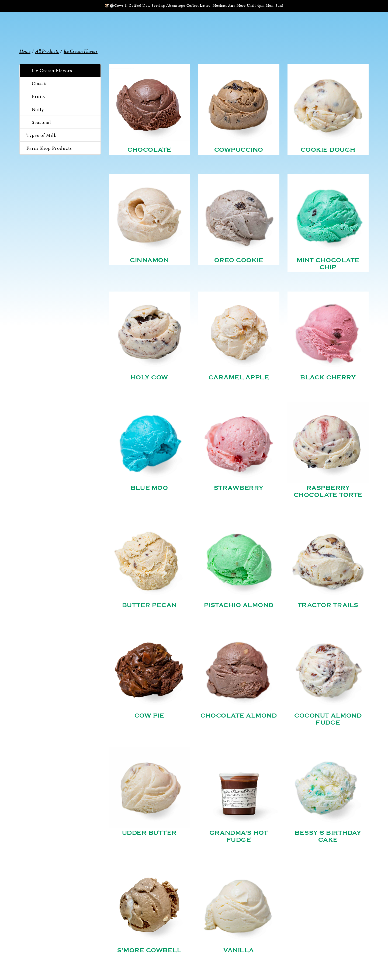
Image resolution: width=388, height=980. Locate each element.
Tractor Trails (328, 605)
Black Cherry (328, 378)
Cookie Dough (328, 150)
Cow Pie (150, 716)
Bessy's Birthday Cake (328, 836)
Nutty (38, 109)
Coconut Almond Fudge (328, 719)
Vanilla (239, 950)
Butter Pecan (149, 605)
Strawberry (239, 488)
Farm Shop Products (49, 148)
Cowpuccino (239, 150)
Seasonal (41, 122)
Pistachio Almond (239, 605)
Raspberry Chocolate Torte (328, 491)
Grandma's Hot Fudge (239, 836)
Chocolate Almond (239, 716)
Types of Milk (41, 135)
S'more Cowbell (149, 950)
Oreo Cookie (239, 260)
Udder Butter (149, 833)
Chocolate (149, 150)
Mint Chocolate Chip (328, 264)
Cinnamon (149, 260)
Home (25, 51)
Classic (40, 83)
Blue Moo (149, 488)
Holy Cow (149, 378)
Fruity (39, 96)
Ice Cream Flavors (52, 70)
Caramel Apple (239, 378)
